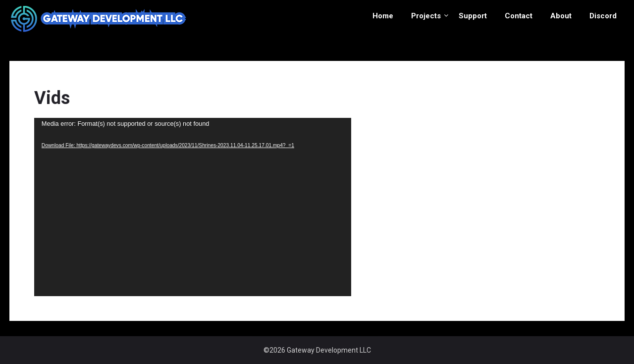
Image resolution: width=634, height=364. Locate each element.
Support (473, 16)
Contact (519, 16)
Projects (426, 16)
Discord (603, 16)
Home (383, 16)
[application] (193, 207)
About (561, 16)
